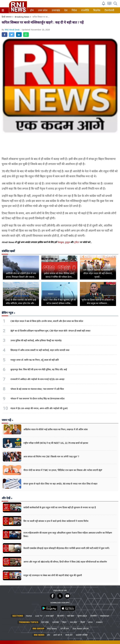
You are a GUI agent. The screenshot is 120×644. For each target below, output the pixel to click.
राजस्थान (99, 622)
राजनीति (85, 10)
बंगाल (90, 622)
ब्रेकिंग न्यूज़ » (8, 313)
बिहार (64, 622)
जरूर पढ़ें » (7, 420)
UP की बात (65, 629)
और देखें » (7, 498)
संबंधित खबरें (8, 251)
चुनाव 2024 (82, 616)
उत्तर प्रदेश (42, 10)
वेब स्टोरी (60, 616)
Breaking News (22, 17)
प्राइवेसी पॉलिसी (82, 635)
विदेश (74, 10)
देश (66, 10)
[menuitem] (32, 10)
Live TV (39, 616)
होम (32, 10)
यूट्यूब (68, 242)
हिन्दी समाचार (7, 17)
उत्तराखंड (55, 10)
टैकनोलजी (109, 10)
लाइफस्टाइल (105, 616)
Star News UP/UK (81, 629)
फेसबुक (61, 242)
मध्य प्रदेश (73, 622)
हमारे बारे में (58, 635)
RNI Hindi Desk (13, 30)
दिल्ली (83, 622)
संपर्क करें (69, 635)
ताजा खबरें (50, 616)
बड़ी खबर (71, 616)
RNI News (52, 629)
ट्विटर (77, 242)
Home (29, 616)
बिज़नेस (96, 10)
